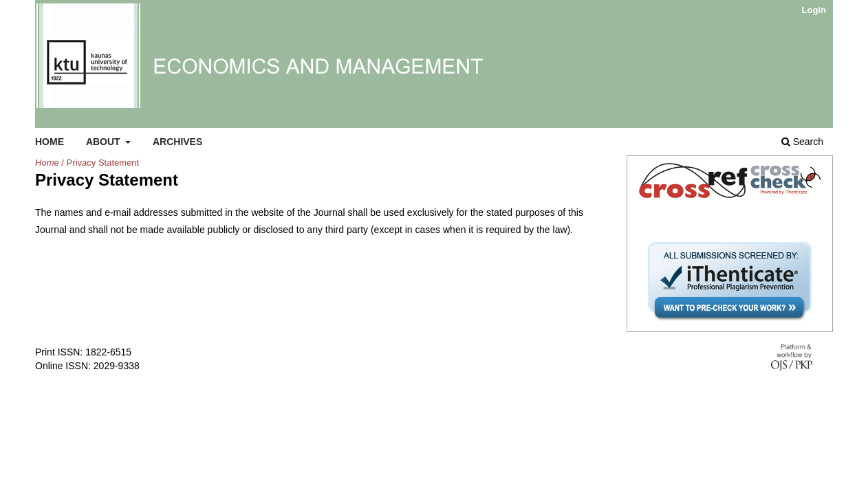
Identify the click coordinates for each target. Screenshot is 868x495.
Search (802, 142)
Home (50, 142)
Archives (177, 142)
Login (814, 10)
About (105, 142)
